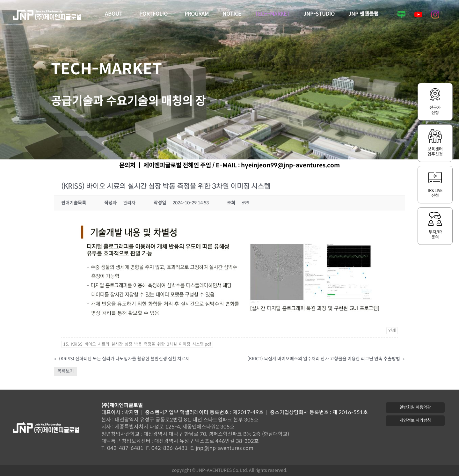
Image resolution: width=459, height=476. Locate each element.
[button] (415, 408)
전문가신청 (435, 110)
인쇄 (392, 331)
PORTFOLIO (155, 14)
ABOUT (115, 14)
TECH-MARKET (272, 14)
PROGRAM (197, 14)
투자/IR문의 (435, 235)
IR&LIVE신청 (435, 193)
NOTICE (232, 14)
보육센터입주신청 (435, 152)
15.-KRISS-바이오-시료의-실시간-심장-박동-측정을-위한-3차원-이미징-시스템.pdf (137, 344)
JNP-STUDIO (319, 14)
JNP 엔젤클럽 (364, 14)
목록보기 (66, 371)
